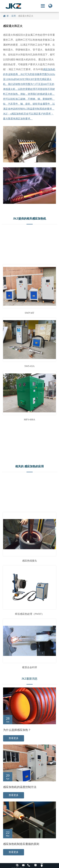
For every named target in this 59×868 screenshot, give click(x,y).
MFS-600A (29, 420)
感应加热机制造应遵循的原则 (21, 844)
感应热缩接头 (30, 561)
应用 (14, 16)
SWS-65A (30, 366)
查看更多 (14, 738)
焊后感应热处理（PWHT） (29, 614)
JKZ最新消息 (29, 679)
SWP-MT (29, 313)
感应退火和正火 (26, 16)
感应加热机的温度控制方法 (20, 787)
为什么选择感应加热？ (17, 730)
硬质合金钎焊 (30, 667)
